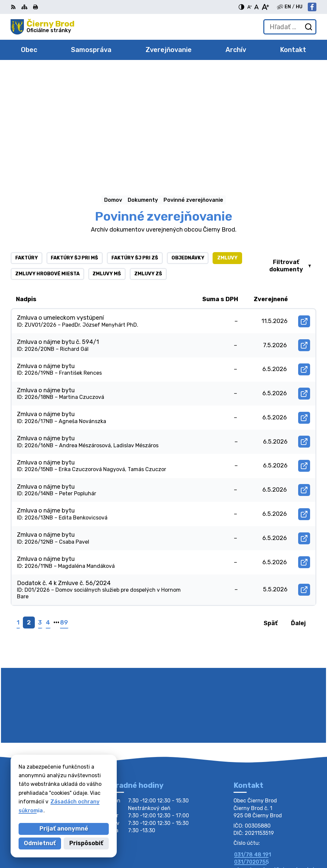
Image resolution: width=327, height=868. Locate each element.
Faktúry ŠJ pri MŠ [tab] (74, 148)
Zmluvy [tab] (227, 148)
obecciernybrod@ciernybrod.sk (275, 759)
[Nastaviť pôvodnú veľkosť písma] (257, 7)
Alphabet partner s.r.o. (255, 833)
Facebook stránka (258, 767)
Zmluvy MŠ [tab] (107, 164)
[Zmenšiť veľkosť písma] (249, 7)
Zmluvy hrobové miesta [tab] (47, 164)
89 (64, 513)
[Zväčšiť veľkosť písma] (265, 7)
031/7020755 (252, 752)
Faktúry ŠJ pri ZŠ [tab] (135, 148)
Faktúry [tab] (27, 148)
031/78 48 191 (253, 745)
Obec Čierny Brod (262, 842)
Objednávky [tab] (188, 148)
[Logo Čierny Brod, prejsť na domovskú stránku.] (43, 27)
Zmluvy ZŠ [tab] (148, 164)
